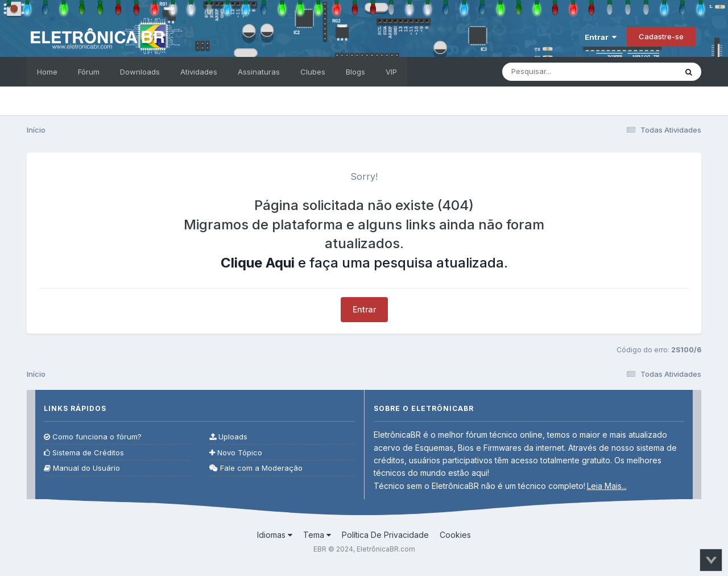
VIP (391, 72)
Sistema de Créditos (84, 453)
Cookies (455, 535)
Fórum (89, 72)
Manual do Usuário (82, 468)
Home (47, 72)
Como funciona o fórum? (93, 437)
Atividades (199, 72)
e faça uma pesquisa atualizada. (364, 263)
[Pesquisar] (566, 72)
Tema (317, 535)
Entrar (601, 37)
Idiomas (275, 535)
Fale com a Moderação (256, 468)
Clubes (313, 72)
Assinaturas (259, 72)
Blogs (355, 72)
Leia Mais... (607, 486)
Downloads (140, 72)
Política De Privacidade (385, 535)
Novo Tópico (236, 453)
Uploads (228, 437)
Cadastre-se (661, 36)
